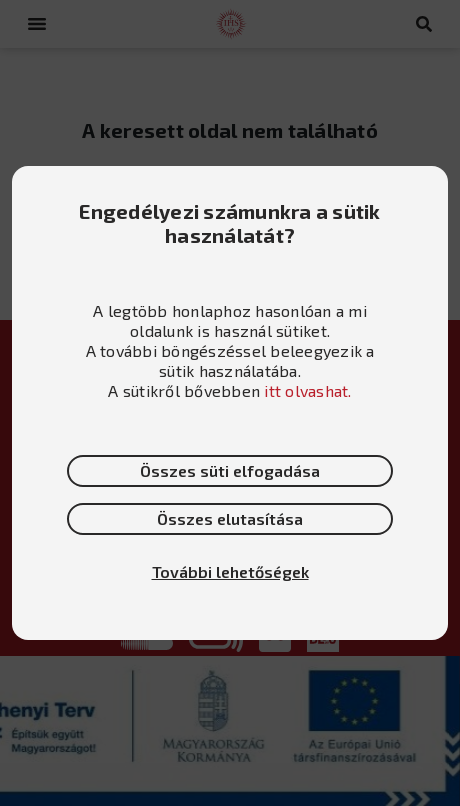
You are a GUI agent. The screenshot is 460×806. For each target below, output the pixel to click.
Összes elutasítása (230, 518)
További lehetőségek (230, 571)
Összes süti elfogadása (230, 470)
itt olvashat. (307, 390)
